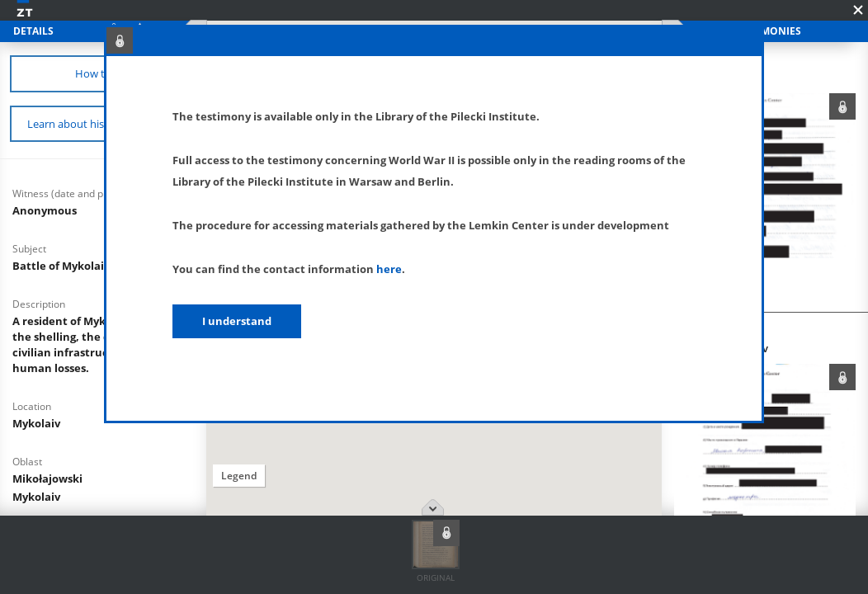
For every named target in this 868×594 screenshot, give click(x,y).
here (389, 269)
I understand (237, 321)
